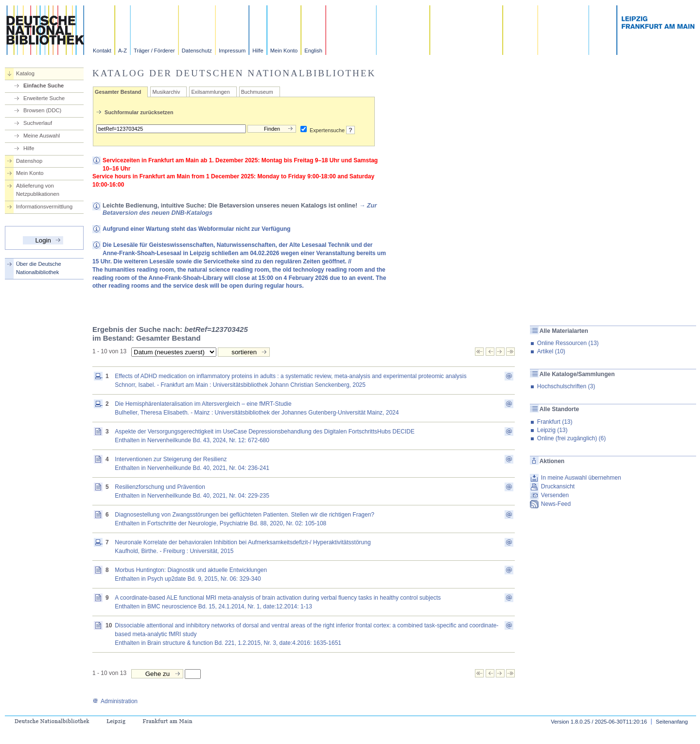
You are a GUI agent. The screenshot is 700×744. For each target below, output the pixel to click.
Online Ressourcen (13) (568, 343)
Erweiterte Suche (44, 98)
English (313, 51)
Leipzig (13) (552, 430)
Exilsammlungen (210, 92)
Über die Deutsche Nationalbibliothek (39, 268)
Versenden (555, 495)
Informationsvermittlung (44, 207)
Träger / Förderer (154, 51)
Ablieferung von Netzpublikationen (38, 190)
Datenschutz (197, 51)
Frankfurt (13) (555, 422)
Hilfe (258, 51)
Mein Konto (284, 51)
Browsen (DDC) (42, 110)
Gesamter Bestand (118, 92)
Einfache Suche (44, 86)
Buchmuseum (257, 92)
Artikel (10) (551, 351)
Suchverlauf (38, 123)
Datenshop (29, 161)
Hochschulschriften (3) (566, 386)
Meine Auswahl (42, 136)
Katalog (25, 73)
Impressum (232, 51)
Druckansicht (558, 486)
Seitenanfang (672, 722)
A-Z (122, 51)
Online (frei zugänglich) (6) (571, 438)
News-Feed (556, 504)
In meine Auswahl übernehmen (581, 478)
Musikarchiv (166, 92)
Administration (115, 701)
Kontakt (102, 51)
